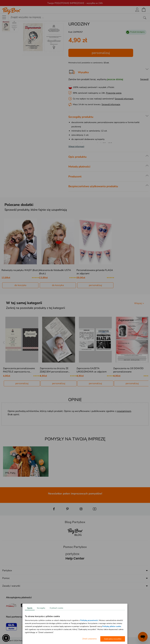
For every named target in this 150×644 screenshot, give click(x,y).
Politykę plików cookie (112, 626)
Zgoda (30, 608)
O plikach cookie (56, 608)
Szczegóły (41, 608)
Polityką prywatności (89, 620)
